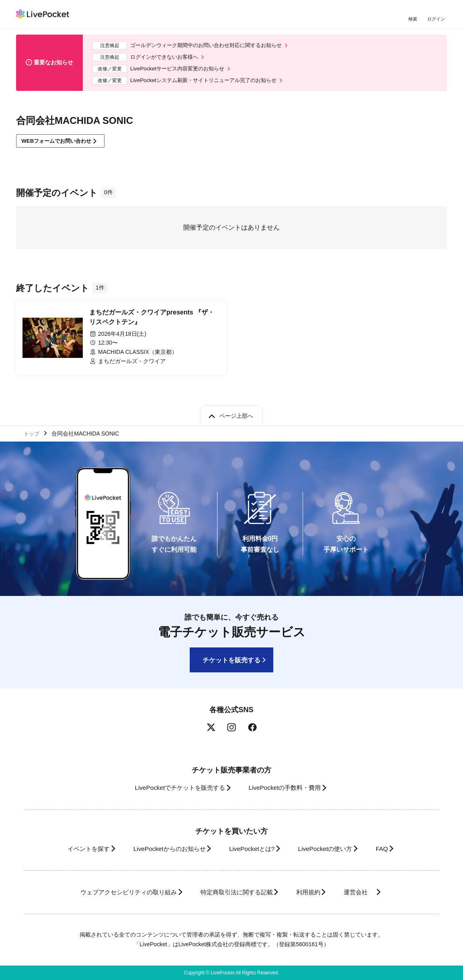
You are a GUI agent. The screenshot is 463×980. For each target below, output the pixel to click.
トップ (33, 432)
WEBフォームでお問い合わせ (60, 146)
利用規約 (313, 892)
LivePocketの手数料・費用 (287, 788)
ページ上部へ (236, 414)
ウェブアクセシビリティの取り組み (117, 892)
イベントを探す (74, 849)
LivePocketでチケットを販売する (174, 788)
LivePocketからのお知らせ (162, 849)
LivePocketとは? (251, 849)
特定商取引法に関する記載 (234, 892)
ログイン (437, 19)
